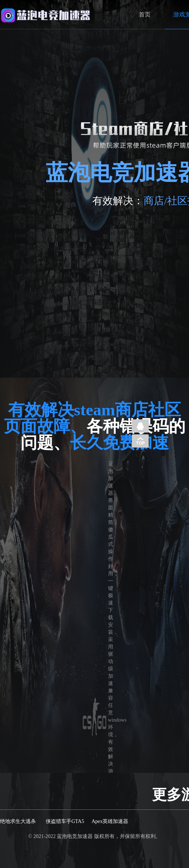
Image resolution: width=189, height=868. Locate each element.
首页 (145, 14)
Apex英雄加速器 (110, 821)
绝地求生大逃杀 (18, 821)
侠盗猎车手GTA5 (65, 821)
